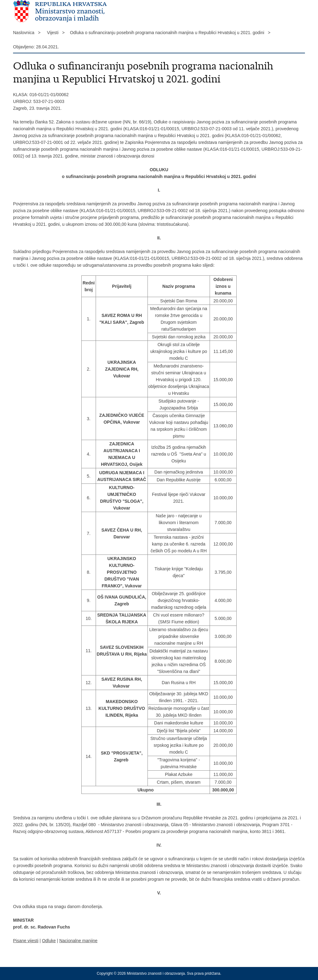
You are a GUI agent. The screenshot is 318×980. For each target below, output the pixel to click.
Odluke (49, 941)
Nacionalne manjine (78, 941)
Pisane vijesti (26, 941)
